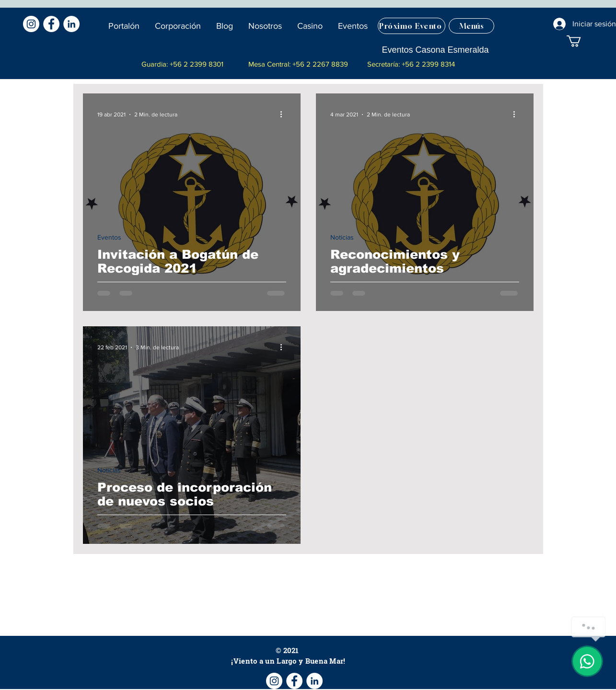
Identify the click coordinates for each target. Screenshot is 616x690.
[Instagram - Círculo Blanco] (31, 24)
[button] (225, 26)
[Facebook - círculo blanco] (51, 24)
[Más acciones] (285, 115)
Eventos (109, 237)
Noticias (342, 237)
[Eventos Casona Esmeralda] (435, 50)
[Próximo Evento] (412, 26)
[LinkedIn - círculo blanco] (71, 24)
